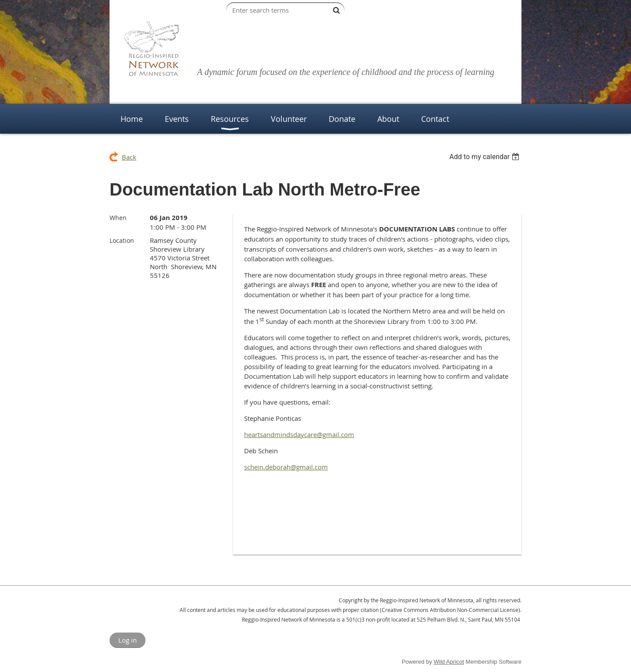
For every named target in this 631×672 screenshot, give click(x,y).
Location (122, 240)
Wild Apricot (449, 662)
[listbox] (485, 157)
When (118, 218)
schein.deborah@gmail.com (286, 467)
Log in (128, 640)
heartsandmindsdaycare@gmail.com (299, 434)
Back (129, 157)
